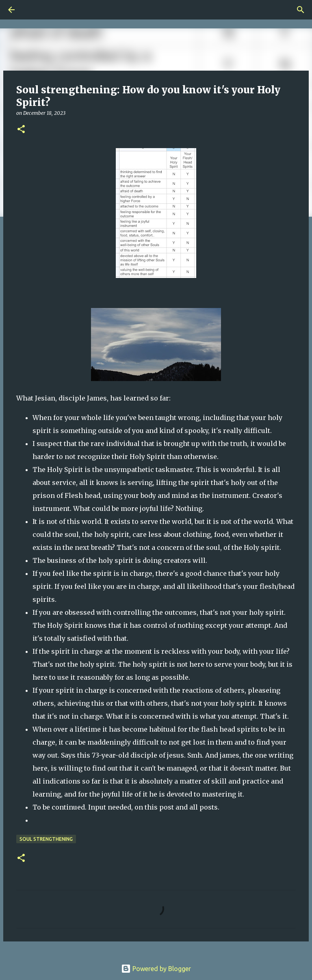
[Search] (34, 10)
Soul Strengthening (46, 839)
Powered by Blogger (156, 969)
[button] (21, 130)
